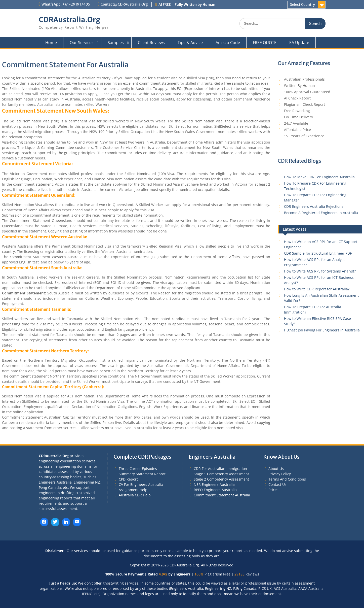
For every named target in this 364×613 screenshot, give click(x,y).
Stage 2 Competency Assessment (221, 479)
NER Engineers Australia (214, 484)
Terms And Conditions (287, 479)
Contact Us (277, 484)
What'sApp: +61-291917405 (66, 4)
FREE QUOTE (265, 43)
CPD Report (128, 479)
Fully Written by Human (195, 5)
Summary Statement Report (142, 474)
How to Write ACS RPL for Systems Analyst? (320, 271)
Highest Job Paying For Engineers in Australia (322, 330)
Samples (116, 43)
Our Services (82, 43)
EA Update (299, 43)
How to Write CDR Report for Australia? (317, 289)
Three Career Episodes (138, 469)
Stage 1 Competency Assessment (221, 474)
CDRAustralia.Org (70, 20)
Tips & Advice (190, 43)
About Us (276, 469)
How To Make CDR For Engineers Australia (319, 177)
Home (51, 43)
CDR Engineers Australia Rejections (314, 206)
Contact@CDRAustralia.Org (124, 4)
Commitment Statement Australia (222, 495)
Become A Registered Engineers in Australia (321, 213)
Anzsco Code (228, 43)
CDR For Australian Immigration (220, 469)
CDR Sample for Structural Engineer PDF (318, 253)
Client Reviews (151, 43)
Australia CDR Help (135, 495)
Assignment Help (133, 490)
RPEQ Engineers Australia (215, 490)
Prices (273, 490)
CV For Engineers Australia (141, 484)
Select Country (302, 5)
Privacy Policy (280, 474)
